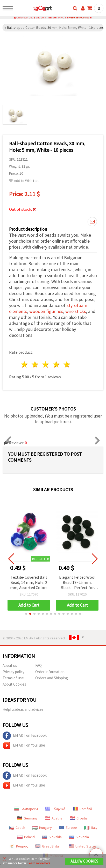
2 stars (35, 364)
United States (83, 846)
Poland (26, 837)
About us (10, 665)
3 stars (46, 364)
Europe (68, 828)
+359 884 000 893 (79, 18)
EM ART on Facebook (25, 736)
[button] (26, 614)
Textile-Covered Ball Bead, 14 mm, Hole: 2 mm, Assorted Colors (29, 582)
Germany (27, 818)
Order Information (50, 672)
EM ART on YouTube (24, 746)
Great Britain (48, 846)
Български (26, 809)
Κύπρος (19, 846)
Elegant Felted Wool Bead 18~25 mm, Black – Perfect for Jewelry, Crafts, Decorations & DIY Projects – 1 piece (78, 583)
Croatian (80, 818)
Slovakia (52, 837)
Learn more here (39, 863)
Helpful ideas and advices (23, 709)
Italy (91, 828)
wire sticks (76, 311)
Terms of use (13, 678)
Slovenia (79, 837)
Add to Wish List (24, 181)
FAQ (38, 665)
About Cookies (14, 684)
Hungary (42, 828)
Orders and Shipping (52, 678)
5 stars (67, 364)
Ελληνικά (55, 809)
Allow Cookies (84, 861)
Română (82, 809)
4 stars (56, 364)
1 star (25, 364)
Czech (17, 828)
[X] (5, 859)
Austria (54, 818)
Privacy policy (13, 672)
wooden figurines (46, 311)
